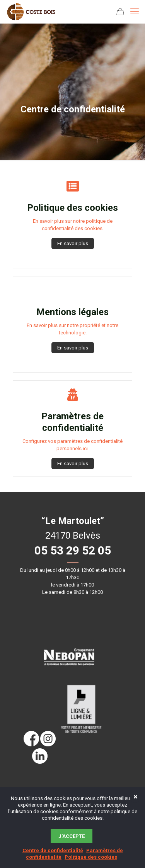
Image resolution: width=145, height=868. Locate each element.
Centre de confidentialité (53, 850)
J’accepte (72, 836)
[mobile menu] (135, 12)
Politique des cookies (91, 857)
